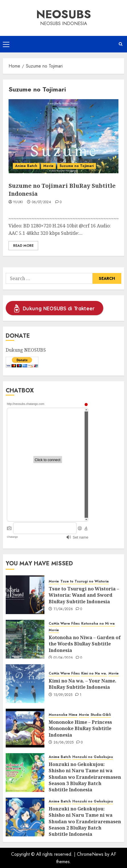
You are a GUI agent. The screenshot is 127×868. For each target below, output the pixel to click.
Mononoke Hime (63, 715)
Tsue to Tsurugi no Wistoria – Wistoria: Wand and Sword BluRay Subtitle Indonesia (84, 595)
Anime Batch (26, 166)
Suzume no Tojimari (77, 166)
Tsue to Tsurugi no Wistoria (85, 581)
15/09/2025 (63, 695)
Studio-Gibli (101, 715)
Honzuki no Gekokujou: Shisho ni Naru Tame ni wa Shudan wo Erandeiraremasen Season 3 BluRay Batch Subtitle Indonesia (85, 777)
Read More (23, 246)
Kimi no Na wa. (94, 674)
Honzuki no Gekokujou (93, 757)
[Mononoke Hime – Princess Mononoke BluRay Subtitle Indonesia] (25, 728)
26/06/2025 (64, 743)
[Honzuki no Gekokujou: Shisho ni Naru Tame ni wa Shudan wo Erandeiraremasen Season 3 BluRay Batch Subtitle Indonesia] (25, 773)
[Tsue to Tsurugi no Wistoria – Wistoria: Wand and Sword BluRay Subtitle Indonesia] (25, 595)
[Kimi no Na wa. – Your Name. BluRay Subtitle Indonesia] (25, 684)
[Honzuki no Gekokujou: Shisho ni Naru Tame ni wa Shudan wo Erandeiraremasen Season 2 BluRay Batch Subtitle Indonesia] (25, 817)
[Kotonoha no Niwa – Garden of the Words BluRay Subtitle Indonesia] (25, 639)
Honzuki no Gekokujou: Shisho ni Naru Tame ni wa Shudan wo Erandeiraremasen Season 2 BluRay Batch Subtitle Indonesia (85, 822)
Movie (48, 166)
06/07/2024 (42, 202)
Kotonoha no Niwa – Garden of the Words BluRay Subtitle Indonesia (85, 644)
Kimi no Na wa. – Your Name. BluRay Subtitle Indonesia (83, 684)
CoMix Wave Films (64, 624)
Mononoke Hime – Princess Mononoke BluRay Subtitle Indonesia (80, 729)
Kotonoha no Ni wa (98, 624)
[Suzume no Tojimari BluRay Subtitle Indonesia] (63, 136)
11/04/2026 (63, 609)
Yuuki (18, 202)
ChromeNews (90, 854)
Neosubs (64, 14)
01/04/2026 (63, 658)
